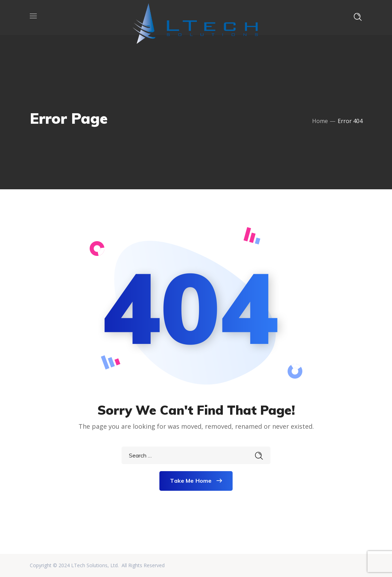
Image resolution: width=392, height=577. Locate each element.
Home (320, 121)
